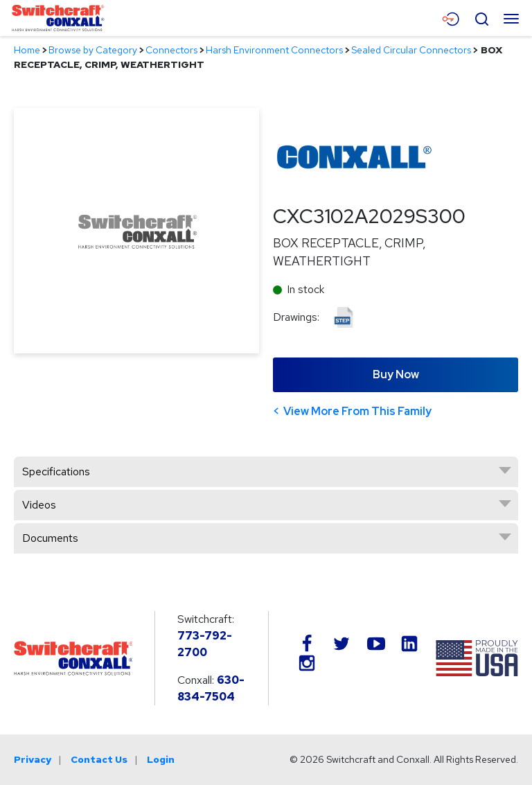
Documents (50, 538)
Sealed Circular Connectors (411, 50)
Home (27, 50)
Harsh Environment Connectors (274, 50)
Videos (39, 505)
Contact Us (99, 759)
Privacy (33, 759)
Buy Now (396, 374)
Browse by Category (93, 50)
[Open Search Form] (481, 17)
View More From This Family (357, 411)
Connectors (171, 50)
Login (161, 759)
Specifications (56, 471)
